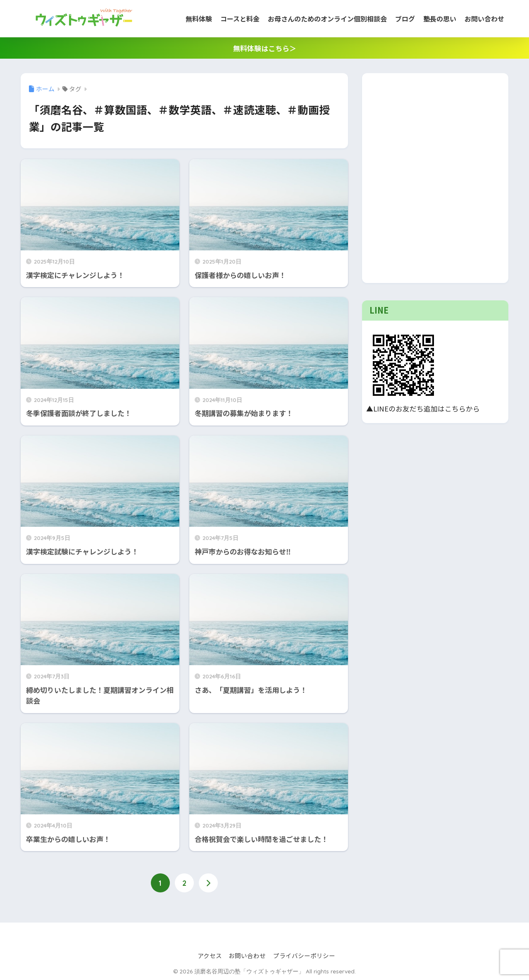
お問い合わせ (484, 19)
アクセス (210, 956)
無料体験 (199, 19)
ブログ (405, 19)
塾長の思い (440, 19)
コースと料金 (240, 19)
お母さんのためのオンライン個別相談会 (327, 19)
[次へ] (208, 883)
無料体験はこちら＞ (265, 48)
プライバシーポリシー (304, 956)
